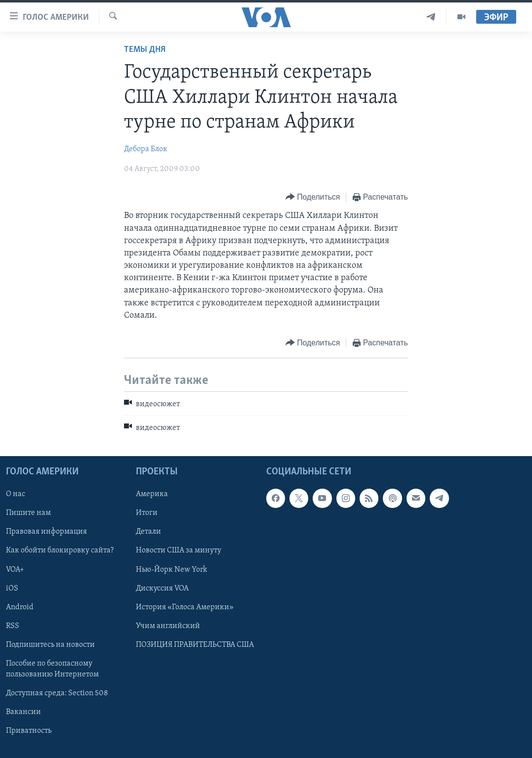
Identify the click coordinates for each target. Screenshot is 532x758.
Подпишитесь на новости (50, 645)
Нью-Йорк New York (171, 569)
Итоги (147, 513)
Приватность (29, 731)
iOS (12, 588)
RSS (13, 626)
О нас (16, 494)
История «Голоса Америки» (185, 607)
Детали (148, 532)
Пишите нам (28, 513)
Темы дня (145, 50)
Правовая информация (46, 532)
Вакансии (23, 712)
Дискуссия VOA (162, 588)
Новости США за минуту (179, 550)
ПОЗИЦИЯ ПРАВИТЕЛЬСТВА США (195, 645)
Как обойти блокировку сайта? (60, 550)
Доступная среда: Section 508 (57, 693)
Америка (152, 494)
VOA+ (15, 569)
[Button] (313, 197)
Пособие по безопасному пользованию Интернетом (52, 669)
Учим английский (168, 626)
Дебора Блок (146, 149)
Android (20, 607)
